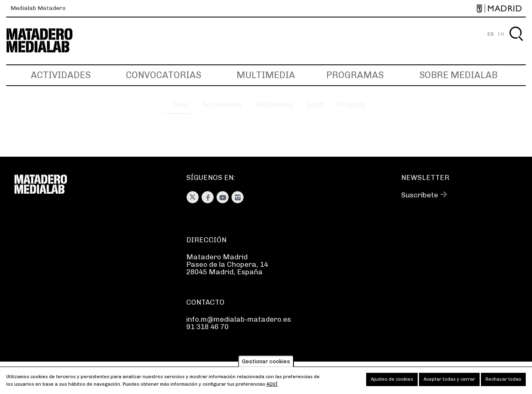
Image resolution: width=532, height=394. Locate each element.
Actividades (61, 75)
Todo (161, 111)
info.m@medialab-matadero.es (239, 319)
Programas (355, 75)
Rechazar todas (503, 379)
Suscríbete (420, 195)
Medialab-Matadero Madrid (47, 41)
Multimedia (266, 75)
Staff (321, 111)
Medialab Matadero (38, 8)
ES (491, 34)
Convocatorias (164, 75)
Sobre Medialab (458, 75)
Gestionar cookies (266, 361)
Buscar (516, 43)
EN (501, 34)
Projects (365, 111)
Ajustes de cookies (392, 379)
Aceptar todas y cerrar (449, 379)
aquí (272, 384)
